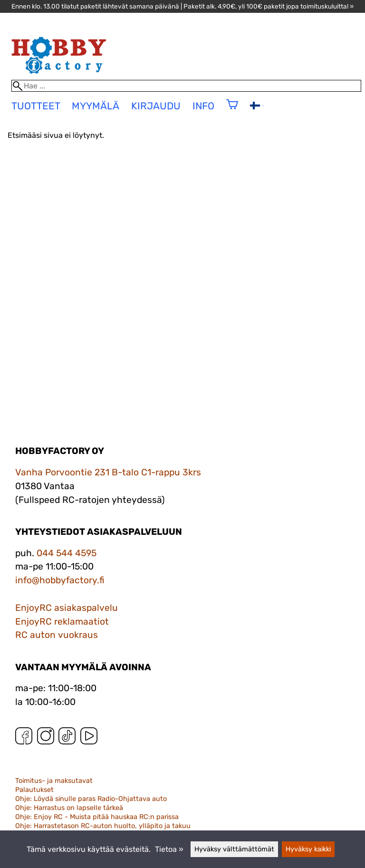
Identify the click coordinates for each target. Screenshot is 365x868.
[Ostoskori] (232, 111)
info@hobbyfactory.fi (60, 580)
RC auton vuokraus (57, 635)
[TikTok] (67, 738)
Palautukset (34, 790)
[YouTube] (89, 738)
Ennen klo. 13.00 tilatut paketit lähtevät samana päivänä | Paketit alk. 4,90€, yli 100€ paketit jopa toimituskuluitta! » (182, 6)
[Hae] (187, 86)
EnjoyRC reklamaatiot (62, 622)
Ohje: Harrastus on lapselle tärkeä (69, 808)
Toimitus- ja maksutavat (54, 781)
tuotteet (36, 106)
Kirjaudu (156, 106)
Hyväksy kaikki (308, 849)
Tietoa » (169, 849)
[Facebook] (24, 738)
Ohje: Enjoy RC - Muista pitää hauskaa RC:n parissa (97, 817)
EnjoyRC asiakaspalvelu (67, 608)
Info (203, 106)
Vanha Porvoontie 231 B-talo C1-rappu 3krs (108, 472)
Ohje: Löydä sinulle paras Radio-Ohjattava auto (91, 799)
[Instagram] (46, 738)
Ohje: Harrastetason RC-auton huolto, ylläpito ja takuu (103, 826)
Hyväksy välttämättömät (234, 849)
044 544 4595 (67, 553)
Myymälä (96, 106)
